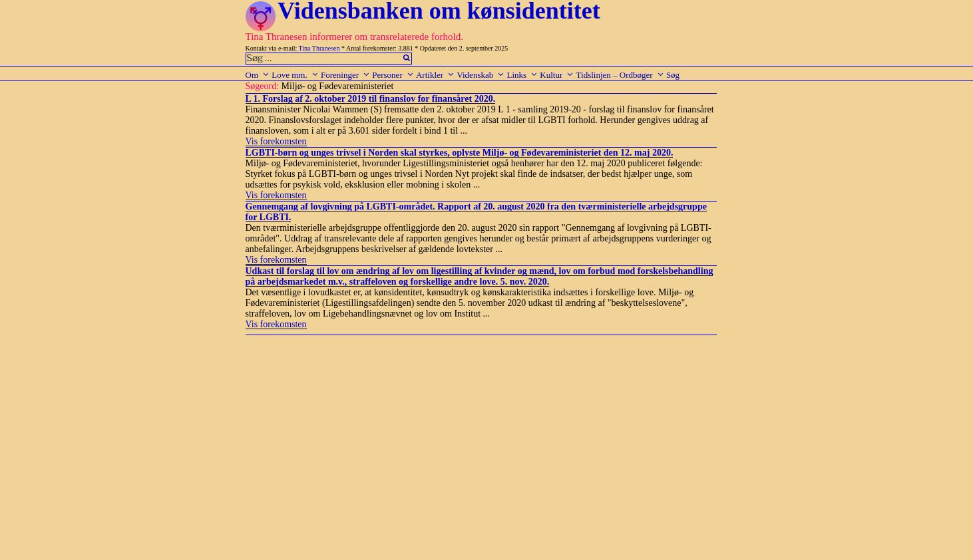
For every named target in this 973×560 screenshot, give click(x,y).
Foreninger (345, 75)
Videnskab (481, 75)
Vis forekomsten (276, 141)
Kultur (557, 75)
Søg (673, 75)
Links (522, 75)
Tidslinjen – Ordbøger (620, 75)
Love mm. (295, 75)
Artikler (435, 75)
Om (258, 75)
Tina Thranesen (319, 48)
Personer (393, 75)
